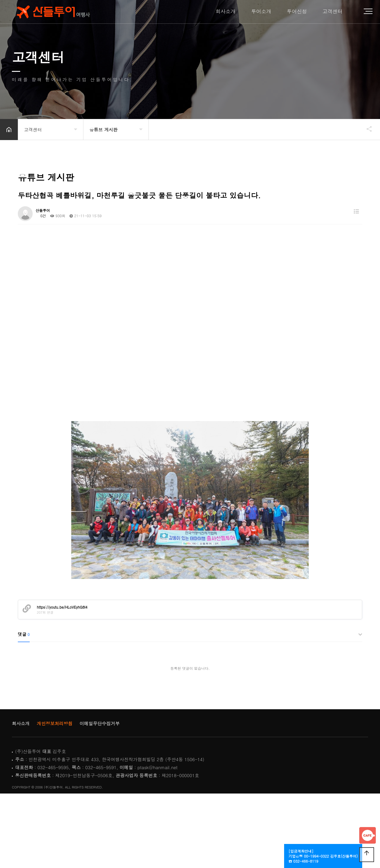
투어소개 (261, 11)
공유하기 (366, 129)
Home (52, 12)
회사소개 (226, 11)
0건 (41, 216)
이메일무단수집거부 (100, 723)
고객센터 (332, 11)
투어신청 (297, 11)
